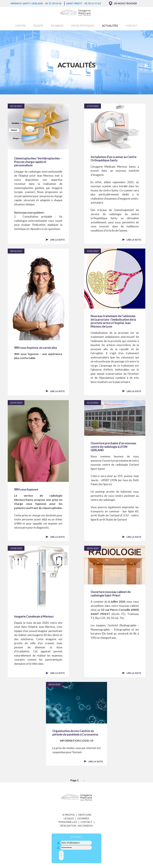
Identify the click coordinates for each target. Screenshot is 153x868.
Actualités (110, 26)
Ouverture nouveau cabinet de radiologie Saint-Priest (111, 594)
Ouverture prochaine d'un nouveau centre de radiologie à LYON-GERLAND (113, 447)
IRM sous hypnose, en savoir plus (36, 348)
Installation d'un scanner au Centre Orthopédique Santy (114, 159)
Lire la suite (57, 240)
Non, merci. (128, 6)
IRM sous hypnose (26, 489)
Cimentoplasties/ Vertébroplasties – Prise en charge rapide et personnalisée (38, 162)
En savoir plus (61, 10)
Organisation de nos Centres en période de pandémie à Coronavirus (75, 733)
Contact (132, 26)
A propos (69, 815)
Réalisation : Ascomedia (76, 826)
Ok (114, 6)
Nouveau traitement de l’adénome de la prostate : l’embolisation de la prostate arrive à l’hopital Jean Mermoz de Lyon (113, 321)
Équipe (38, 26)
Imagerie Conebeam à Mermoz (34, 616)
